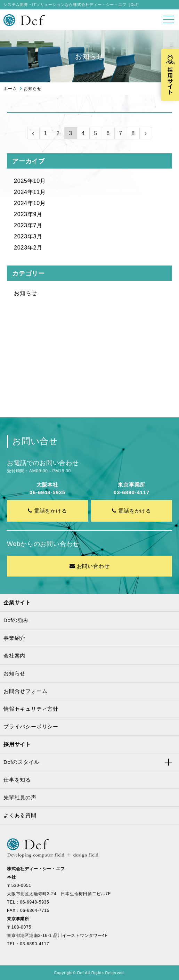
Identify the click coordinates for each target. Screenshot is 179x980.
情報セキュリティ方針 (31, 709)
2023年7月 (28, 225)
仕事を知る (17, 780)
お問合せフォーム (25, 691)
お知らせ (26, 293)
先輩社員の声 (20, 797)
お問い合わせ (90, 566)
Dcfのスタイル (22, 762)
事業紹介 (14, 638)
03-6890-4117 (34, 944)
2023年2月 (28, 248)
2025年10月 (30, 181)
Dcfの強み (16, 620)
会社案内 (14, 656)
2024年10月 (30, 203)
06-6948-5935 (34, 902)
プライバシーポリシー (31, 726)
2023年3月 (28, 236)
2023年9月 (28, 214)
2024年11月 (30, 192)
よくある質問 (20, 815)
